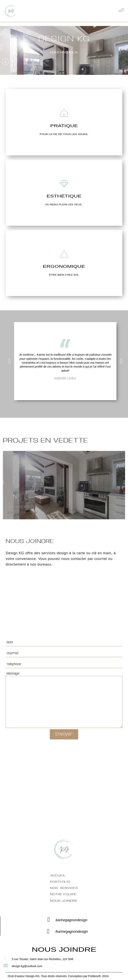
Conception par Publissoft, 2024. (89, 976)
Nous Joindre (64, 901)
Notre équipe (63, 895)
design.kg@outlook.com (27, 966)
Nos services (64, 888)
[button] (1, 47)
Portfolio (60, 882)
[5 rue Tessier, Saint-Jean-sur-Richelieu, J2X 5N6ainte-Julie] (64, 795)
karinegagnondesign (72, 920)
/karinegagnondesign (71, 932)
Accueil (58, 876)
